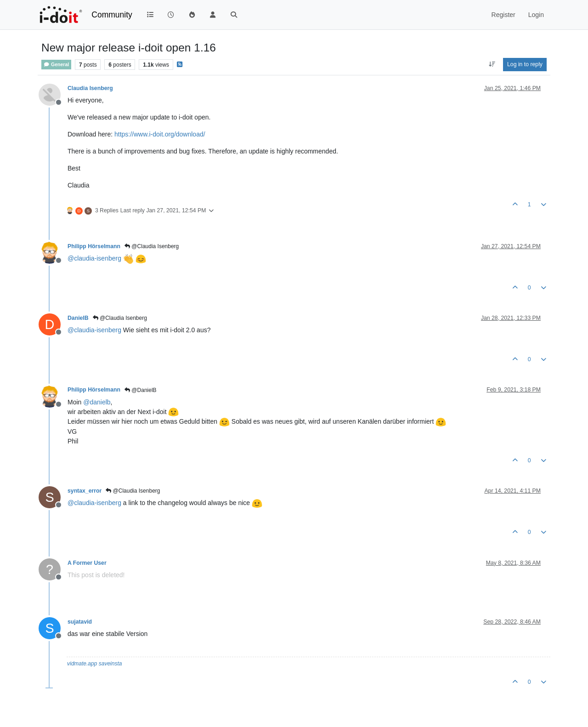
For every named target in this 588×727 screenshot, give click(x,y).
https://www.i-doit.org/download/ (160, 134)
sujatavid (80, 622)
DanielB (78, 318)
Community (112, 15)
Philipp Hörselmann (94, 246)
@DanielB (141, 390)
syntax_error (85, 491)
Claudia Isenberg (90, 88)
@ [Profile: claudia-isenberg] (94, 258)
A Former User (87, 563)
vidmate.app (82, 664)
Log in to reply (525, 64)
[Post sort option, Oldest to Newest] (492, 64)
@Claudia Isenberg (152, 246)
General (56, 65)
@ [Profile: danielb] (97, 402)
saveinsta (110, 664)
